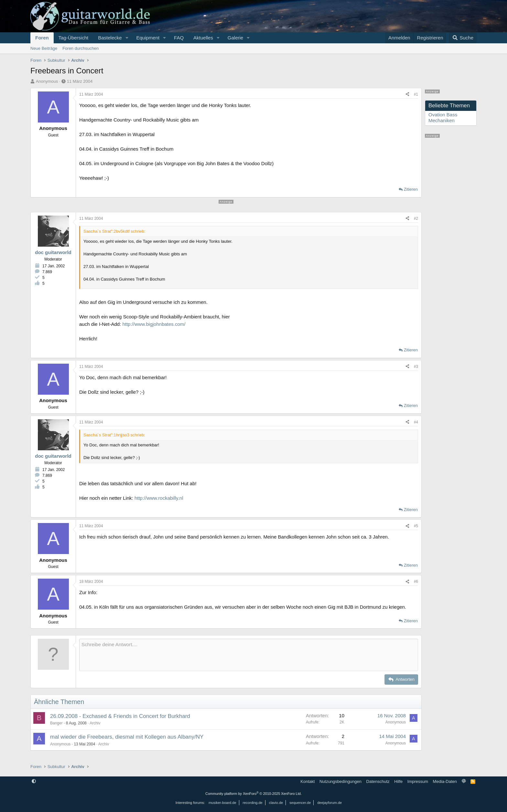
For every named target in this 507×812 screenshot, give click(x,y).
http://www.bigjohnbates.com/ (154, 324)
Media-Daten (445, 781)
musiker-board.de (222, 803)
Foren (42, 38)
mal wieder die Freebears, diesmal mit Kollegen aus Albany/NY (127, 737)
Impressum (418, 781)
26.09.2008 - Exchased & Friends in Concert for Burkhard (120, 716)
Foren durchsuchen (81, 48)
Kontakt (307, 781)
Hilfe (398, 781)
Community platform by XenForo (253, 794)
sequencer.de (300, 803)
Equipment (148, 38)
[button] (127, 38)
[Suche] (463, 38)
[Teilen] (407, 94)
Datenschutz (378, 781)
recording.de (253, 803)
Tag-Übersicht (74, 38)
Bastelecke (110, 38)
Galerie (235, 38)
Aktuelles (203, 38)
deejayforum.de (329, 803)
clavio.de (276, 803)
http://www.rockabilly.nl (159, 498)
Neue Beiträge (44, 48)
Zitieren (411, 189)
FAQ (179, 38)
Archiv (95, 723)
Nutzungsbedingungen (340, 781)
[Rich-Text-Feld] (249, 655)
